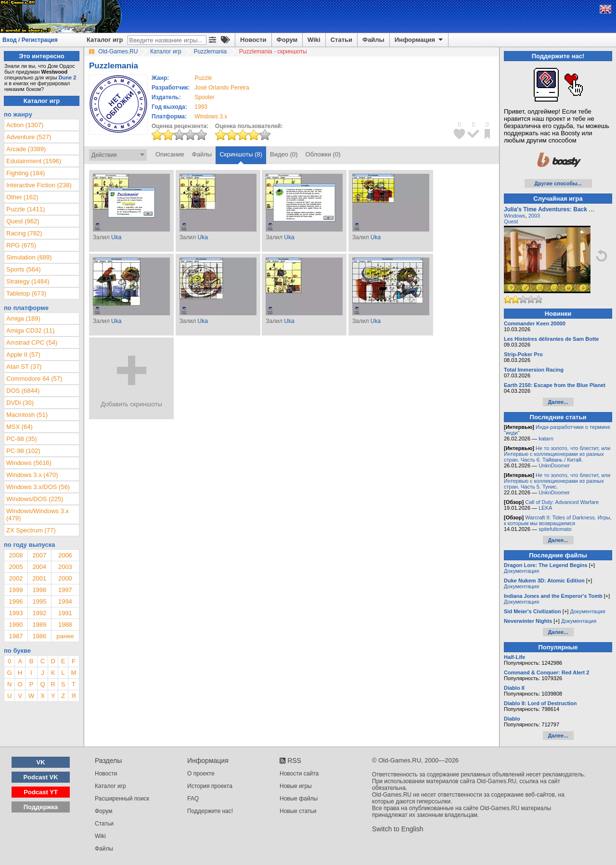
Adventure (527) (29, 137)
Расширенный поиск (122, 799)
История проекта (210, 786)
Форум (287, 40)
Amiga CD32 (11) (30, 330)
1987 (16, 636)
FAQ (193, 799)
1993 (201, 107)
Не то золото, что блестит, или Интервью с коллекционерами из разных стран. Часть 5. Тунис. (557, 481)
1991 (65, 613)
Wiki (314, 40)
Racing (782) (24, 233)
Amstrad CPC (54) (32, 342)
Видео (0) (284, 154)
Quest (511, 221)
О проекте (201, 774)
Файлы (373, 40)
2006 (65, 555)
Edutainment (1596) (34, 161)
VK (41, 762)
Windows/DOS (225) (35, 499)
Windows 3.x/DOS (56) (38, 487)
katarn (546, 439)
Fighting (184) (26, 173)
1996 (16, 601)
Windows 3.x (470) (32, 475)
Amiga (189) (23, 318)
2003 (65, 567)
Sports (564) (24, 269)
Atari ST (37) (24, 367)
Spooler (204, 97)
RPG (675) (21, 245)
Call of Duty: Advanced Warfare (562, 502)
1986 (39, 636)
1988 (65, 625)
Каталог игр (105, 40)
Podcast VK (40, 777)
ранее (65, 636)
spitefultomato (555, 529)
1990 (16, 625)
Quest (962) (23, 221)
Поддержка (41, 807)
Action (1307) (25, 125)
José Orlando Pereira (222, 88)
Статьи (341, 40)
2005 (16, 567)
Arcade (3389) (26, 149)
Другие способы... (558, 183)
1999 (16, 590)
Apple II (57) (23, 355)
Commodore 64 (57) (34, 379)
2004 (39, 567)
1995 (39, 601)
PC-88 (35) (22, 439)
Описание (170, 154)
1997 (65, 590)
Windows (515, 216)
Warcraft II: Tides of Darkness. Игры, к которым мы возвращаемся (558, 520)
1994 (65, 601)
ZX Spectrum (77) (31, 530)
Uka (116, 237)
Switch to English (398, 829)
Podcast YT (41, 792)
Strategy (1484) (28, 281)
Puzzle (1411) (26, 209)
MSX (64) (19, 427)
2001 (39, 578)
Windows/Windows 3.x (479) (38, 515)
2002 (16, 578)
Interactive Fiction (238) (39, 185)
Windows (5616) (29, 463)
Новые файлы (299, 799)
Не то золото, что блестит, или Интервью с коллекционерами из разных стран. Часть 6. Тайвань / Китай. (557, 454)
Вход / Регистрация (30, 40)
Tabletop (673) (26, 293)
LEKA (545, 508)
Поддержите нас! (210, 811)
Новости (253, 40)
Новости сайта (299, 774)
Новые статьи (298, 811)
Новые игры (296, 786)
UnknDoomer (554, 465)
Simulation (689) (29, 257)
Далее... (558, 402)
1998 (39, 590)
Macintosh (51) (27, 415)
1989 (39, 625)
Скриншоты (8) (241, 154)
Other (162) (22, 197)
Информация (419, 40)
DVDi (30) (20, 403)
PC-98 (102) (23, 451)
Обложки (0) (323, 154)
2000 (65, 578)
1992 (39, 613)
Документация (521, 571)
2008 (16, 555)
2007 (39, 555)
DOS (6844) (23, 391)
